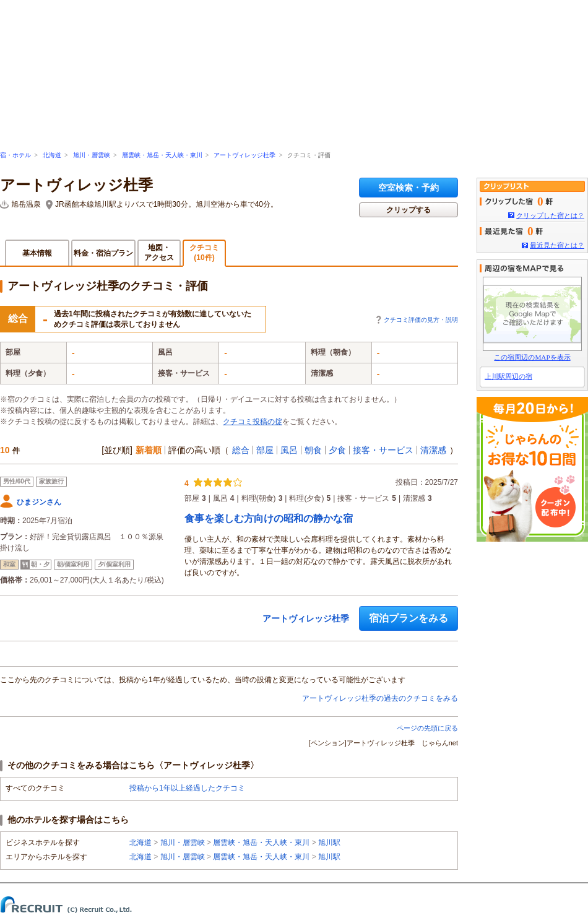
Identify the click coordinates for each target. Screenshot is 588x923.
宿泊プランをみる (409, 618)
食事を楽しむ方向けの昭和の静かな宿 (269, 518)
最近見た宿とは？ (557, 245)
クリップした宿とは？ (550, 215)
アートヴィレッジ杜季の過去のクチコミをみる (380, 698)
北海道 (52, 155)
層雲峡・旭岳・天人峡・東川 (162, 155)
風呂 (289, 450)
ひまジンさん (39, 502)
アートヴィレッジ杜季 (244, 155)
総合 (241, 450)
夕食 (337, 450)
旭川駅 (329, 843)
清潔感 (433, 450)
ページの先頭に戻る (427, 728)
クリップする (409, 210)
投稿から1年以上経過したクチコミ (187, 788)
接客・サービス (383, 450)
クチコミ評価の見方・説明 (421, 320)
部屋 (265, 450)
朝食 (313, 450)
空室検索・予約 (409, 188)
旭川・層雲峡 (92, 155)
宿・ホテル (15, 155)
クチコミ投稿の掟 (253, 422)
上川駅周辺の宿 (508, 376)
